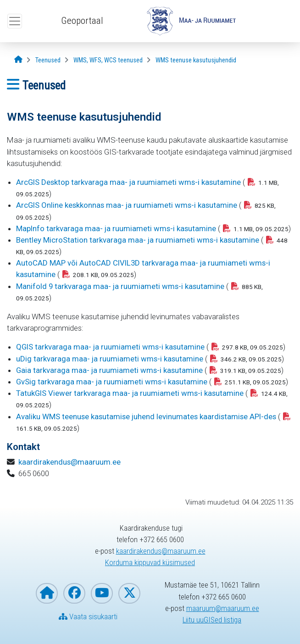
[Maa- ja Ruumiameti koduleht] (47, 593)
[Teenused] (48, 60)
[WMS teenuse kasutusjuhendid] (196, 60)
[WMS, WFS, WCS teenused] (108, 60)
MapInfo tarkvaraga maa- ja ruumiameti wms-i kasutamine (116, 228)
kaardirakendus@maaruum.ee (69, 462)
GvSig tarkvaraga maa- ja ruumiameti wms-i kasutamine (112, 382)
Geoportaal (82, 21)
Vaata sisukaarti (88, 616)
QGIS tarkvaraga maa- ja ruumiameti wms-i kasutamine (110, 347)
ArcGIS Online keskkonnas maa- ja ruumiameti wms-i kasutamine (127, 205)
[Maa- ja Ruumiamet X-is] (129, 593)
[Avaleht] (18, 60)
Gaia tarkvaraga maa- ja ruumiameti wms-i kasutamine (109, 370)
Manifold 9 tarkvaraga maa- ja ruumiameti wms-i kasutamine (120, 286)
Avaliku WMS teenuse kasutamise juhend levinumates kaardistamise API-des (146, 416)
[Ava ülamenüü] (15, 21)
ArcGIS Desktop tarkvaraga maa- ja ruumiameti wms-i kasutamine (128, 182)
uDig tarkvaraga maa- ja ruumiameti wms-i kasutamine (110, 359)
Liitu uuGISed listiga (212, 620)
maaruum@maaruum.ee (223, 608)
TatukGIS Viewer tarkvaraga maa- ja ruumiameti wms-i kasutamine (130, 393)
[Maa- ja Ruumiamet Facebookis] (74, 593)
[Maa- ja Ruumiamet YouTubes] (102, 593)
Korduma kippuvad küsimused (150, 562)
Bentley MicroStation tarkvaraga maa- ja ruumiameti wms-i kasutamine (138, 240)
